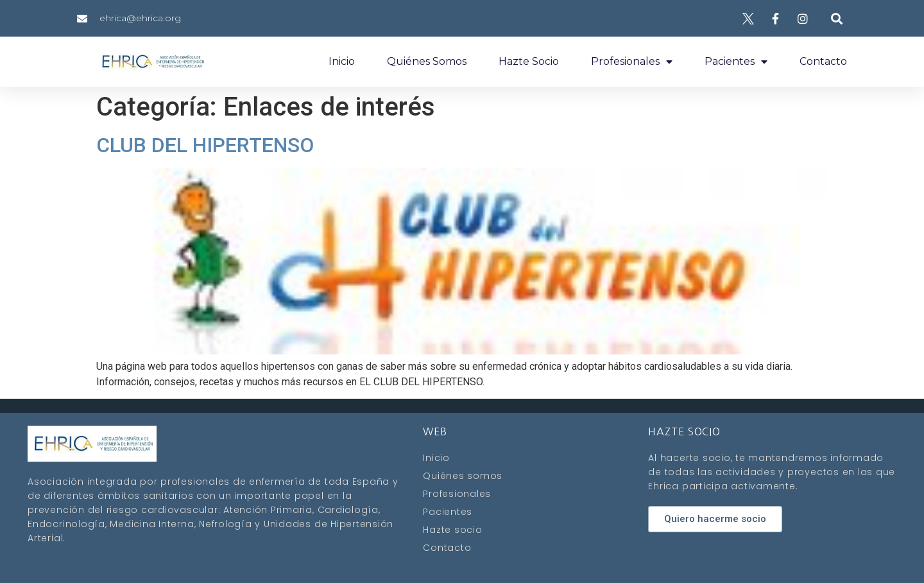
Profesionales (632, 62)
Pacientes (736, 62)
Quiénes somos (427, 61)
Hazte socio (529, 61)
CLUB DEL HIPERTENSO (205, 145)
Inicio (342, 61)
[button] (836, 18)
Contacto (823, 61)
